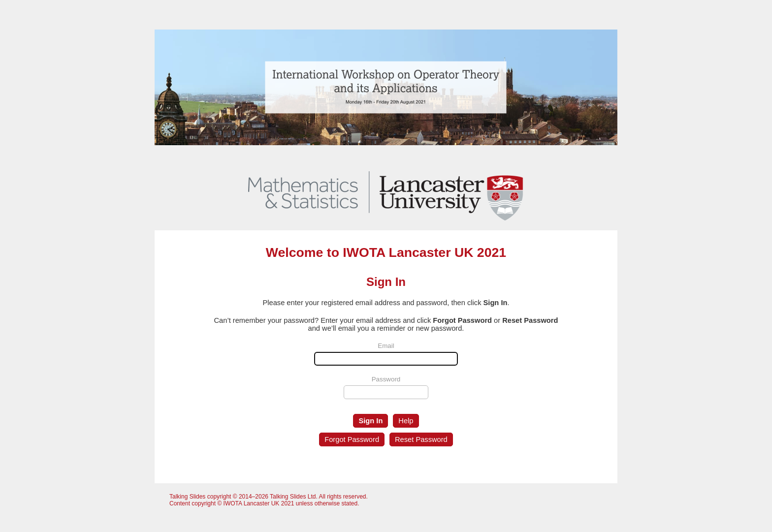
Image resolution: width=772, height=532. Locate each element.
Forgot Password (352, 439)
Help (406, 421)
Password (386, 379)
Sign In (370, 421)
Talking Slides (187, 497)
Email (386, 346)
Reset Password (421, 439)
